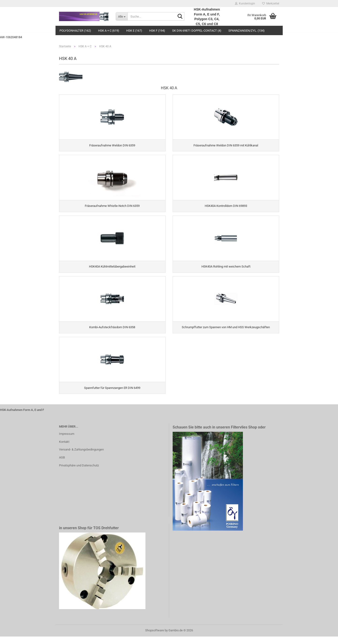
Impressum (67, 441)
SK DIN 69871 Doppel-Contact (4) (197, 31)
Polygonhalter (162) (75, 31)
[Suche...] (122, 16)
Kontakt (64, 449)
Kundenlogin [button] (245, 4)
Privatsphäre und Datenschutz (79, 473)
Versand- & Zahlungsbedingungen (81, 457)
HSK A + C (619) (109, 31)
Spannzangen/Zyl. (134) (247, 31)
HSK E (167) (134, 31)
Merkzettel (271, 4)
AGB (62, 465)
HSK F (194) (157, 31)
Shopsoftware (155, 638)
